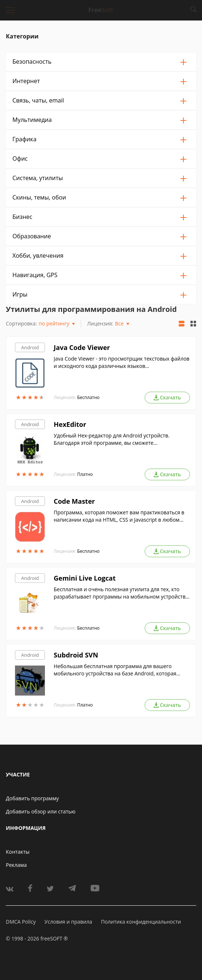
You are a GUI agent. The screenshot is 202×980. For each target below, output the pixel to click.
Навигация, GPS (35, 275)
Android (30, 347)
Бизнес (22, 217)
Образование (32, 236)
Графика (24, 139)
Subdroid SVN (76, 655)
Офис (20, 159)
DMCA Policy (21, 922)
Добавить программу (32, 798)
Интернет (26, 81)
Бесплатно (88, 397)
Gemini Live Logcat (85, 578)
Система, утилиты (38, 178)
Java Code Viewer (82, 347)
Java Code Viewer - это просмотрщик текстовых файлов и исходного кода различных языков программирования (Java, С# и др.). (122, 362)
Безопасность (32, 62)
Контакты (18, 852)
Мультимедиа (32, 120)
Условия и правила (68, 922)
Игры (20, 294)
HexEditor (70, 424)
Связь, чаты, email (38, 100)
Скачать (167, 397)
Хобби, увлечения (38, 256)
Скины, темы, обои (39, 197)
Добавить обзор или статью (41, 811)
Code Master (74, 501)
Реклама (16, 865)
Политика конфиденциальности (141, 922)
